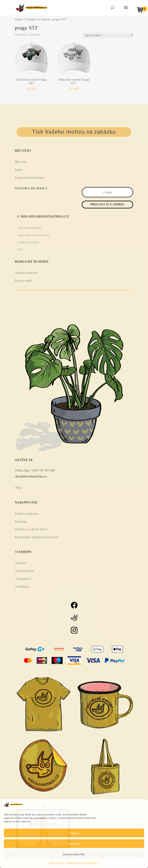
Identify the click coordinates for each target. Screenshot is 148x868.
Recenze (21, 522)
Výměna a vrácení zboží (31, 529)
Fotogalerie (23, 579)
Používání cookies (28, 242)
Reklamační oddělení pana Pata (37, 537)
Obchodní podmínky (30, 228)
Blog (18, 488)
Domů (19, 19)
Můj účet (21, 162)
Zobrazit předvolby (74, 854)
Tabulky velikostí (26, 273)
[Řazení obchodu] (108, 35)
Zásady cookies (57, 863)
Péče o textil (23, 281)
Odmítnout (74, 844)
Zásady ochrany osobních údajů (82, 863)
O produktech (25, 571)
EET (20, 250)
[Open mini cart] (141, 10)
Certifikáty (22, 587)
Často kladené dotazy (30, 178)
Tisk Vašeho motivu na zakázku (74, 132)
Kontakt (21, 563)
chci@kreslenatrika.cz (31, 476)
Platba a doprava (26, 514)
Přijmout (74, 833)
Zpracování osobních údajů (33, 235)
